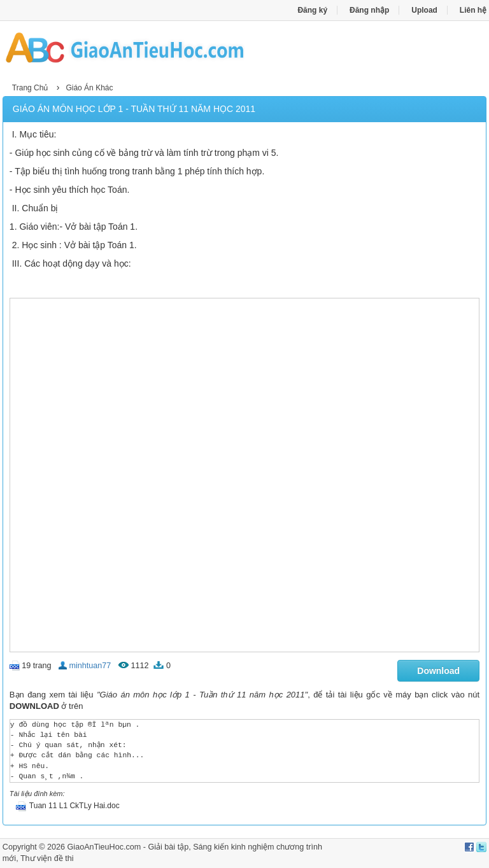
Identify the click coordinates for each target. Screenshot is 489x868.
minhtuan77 (90, 666)
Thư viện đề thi (47, 858)
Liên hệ (473, 10)
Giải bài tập (168, 847)
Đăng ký (312, 10)
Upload (424, 10)
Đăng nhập (369, 10)
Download (438, 671)
